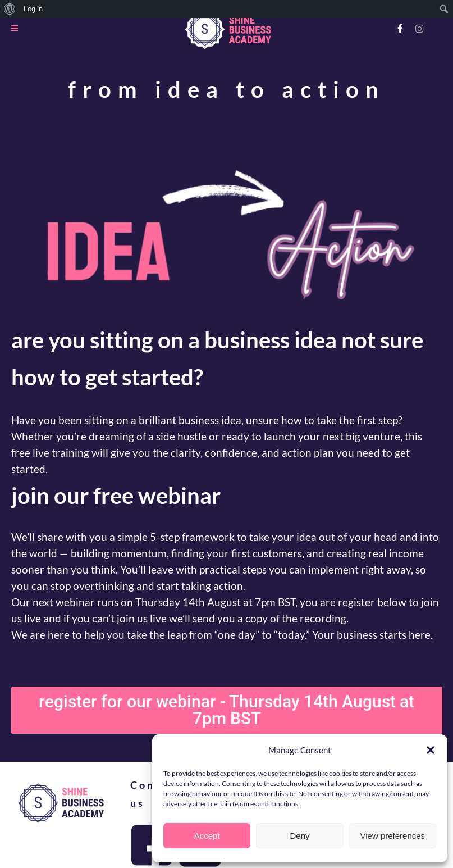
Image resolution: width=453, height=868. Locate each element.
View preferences (393, 836)
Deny (299, 836)
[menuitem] (10, 9)
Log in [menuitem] (33, 9)
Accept (207, 836)
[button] (431, 750)
